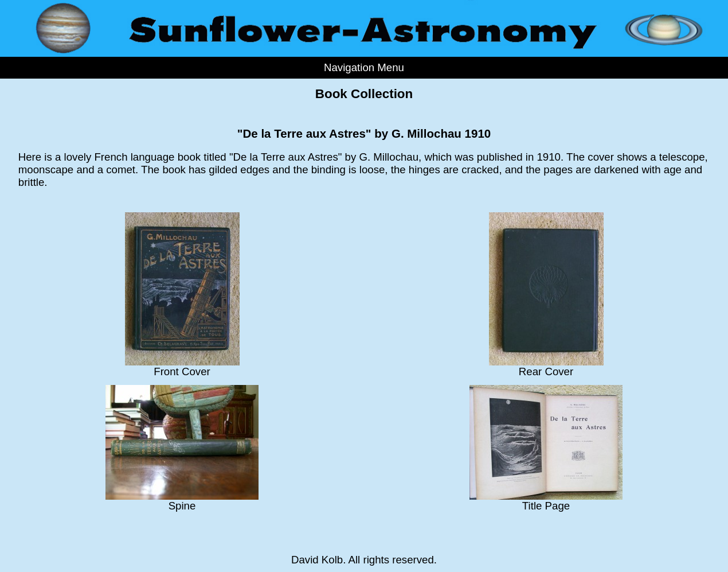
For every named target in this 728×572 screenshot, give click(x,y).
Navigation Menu (364, 67)
